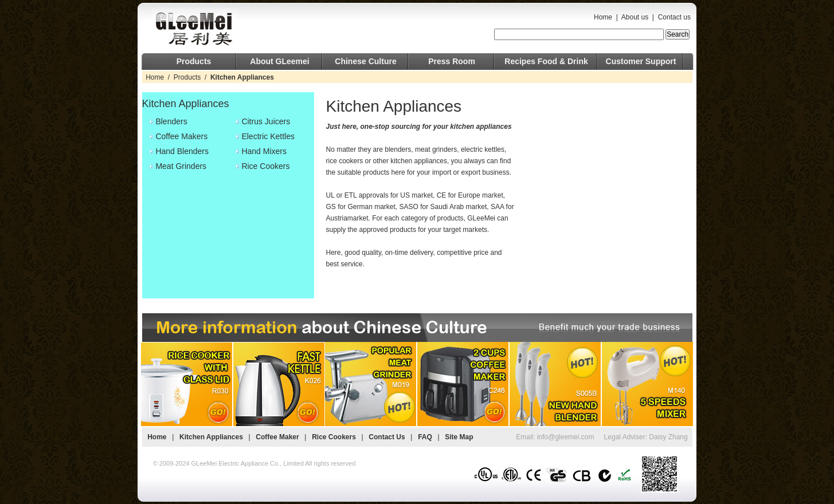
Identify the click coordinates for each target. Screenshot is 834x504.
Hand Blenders (182, 151)
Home (603, 17)
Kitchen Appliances (211, 437)
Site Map (459, 437)
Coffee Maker (277, 437)
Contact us (674, 17)
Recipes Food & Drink (546, 61)
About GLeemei (279, 61)
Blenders (171, 121)
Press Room (452, 61)
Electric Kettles (268, 136)
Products (194, 61)
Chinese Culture (365, 61)
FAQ (425, 437)
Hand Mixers (264, 151)
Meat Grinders (181, 166)
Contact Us (387, 437)
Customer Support (641, 61)
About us (635, 17)
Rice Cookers (265, 166)
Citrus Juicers (266, 121)
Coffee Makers (181, 136)
